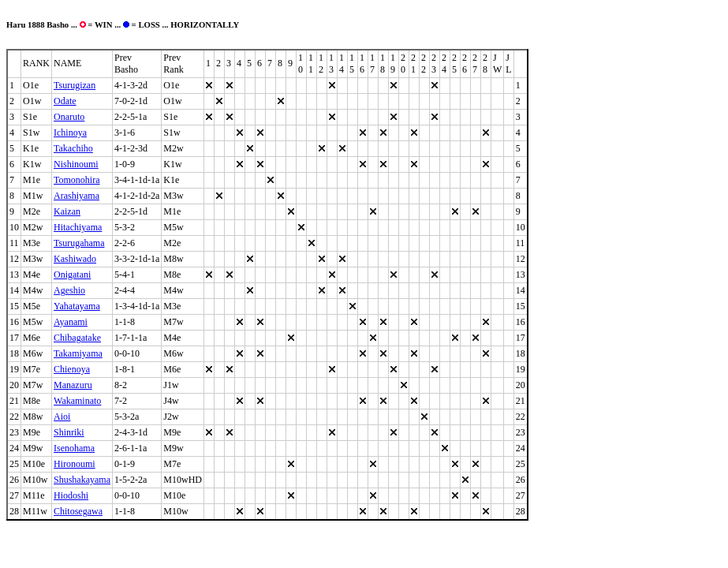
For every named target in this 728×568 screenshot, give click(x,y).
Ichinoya (70, 133)
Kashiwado (75, 259)
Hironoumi (75, 464)
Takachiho (73, 148)
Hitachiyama (78, 227)
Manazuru (73, 385)
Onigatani (72, 275)
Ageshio (69, 290)
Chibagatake (77, 338)
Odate (65, 101)
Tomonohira (77, 180)
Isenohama (74, 448)
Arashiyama (77, 196)
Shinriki (69, 432)
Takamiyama (78, 353)
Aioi (62, 417)
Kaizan (67, 211)
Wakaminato (77, 401)
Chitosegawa (78, 511)
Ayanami (71, 322)
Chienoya (72, 369)
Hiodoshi (71, 495)
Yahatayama (77, 306)
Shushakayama (82, 480)
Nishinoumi (76, 164)
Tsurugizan (75, 85)
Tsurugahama (79, 243)
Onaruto (69, 117)
